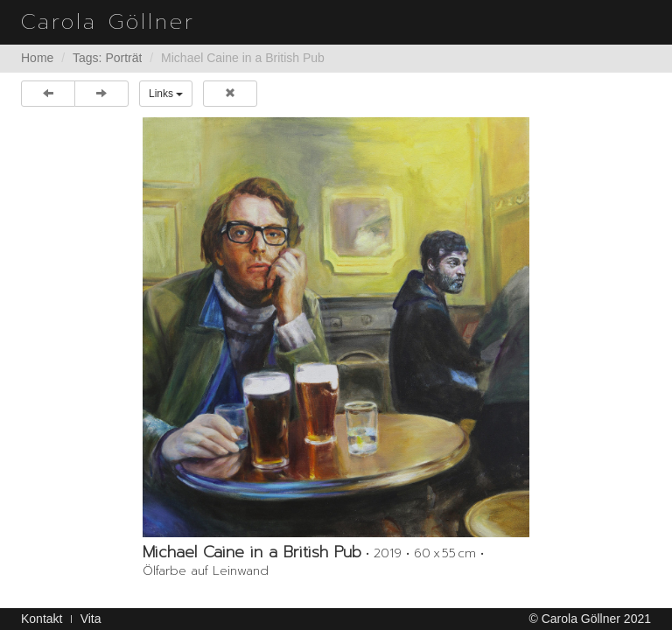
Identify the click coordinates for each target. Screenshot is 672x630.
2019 (388, 553)
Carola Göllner (108, 22)
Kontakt (42, 619)
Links (166, 94)
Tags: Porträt (107, 58)
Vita (91, 619)
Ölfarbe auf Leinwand (206, 571)
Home (37, 58)
